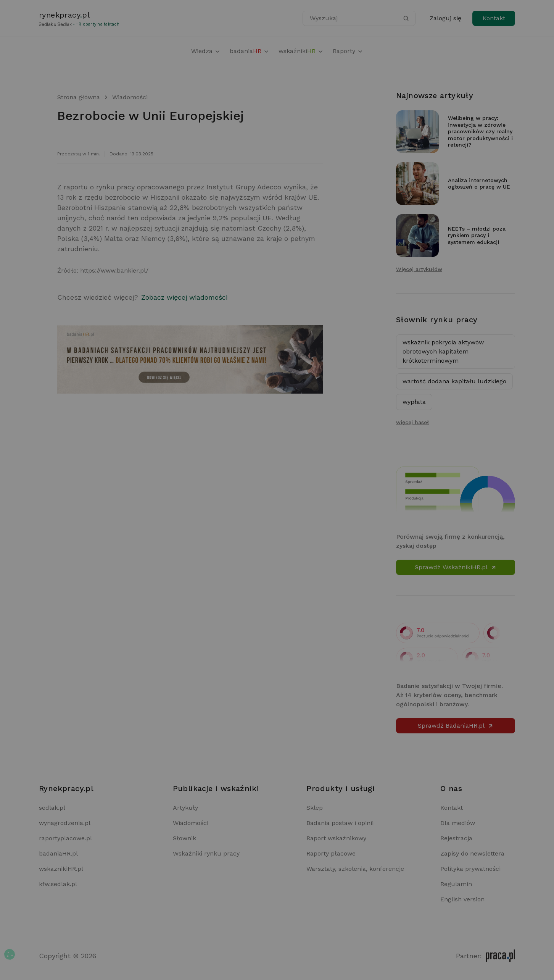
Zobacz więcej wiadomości (184, 297)
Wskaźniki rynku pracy (206, 853)
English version (462, 899)
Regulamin (456, 884)
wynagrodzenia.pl (65, 823)
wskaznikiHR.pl (61, 869)
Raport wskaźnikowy (336, 838)
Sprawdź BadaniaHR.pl (456, 726)
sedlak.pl (52, 808)
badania (250, 51)
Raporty (348, 51)
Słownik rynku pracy (437, 320)
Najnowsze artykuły (435, 95)
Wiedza (206, 51)
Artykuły (185, 808)
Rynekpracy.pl (66, 788)
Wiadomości (130, 97)
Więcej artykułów (419, 269)
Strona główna (79, 97)
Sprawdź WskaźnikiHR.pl (456, 567)
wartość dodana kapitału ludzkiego (454, 381)
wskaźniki (301, 51)
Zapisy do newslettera (472, 853)
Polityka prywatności (470, 869)
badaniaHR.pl (58, 853)
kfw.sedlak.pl (58, 884)
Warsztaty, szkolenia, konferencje (355, 869)
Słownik (184, 838)
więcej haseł (412, 422)
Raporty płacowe (331, 853)
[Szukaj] (406, 18)
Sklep (315, 808)
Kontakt (494, 18)
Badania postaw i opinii (340, 823)
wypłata (414, 402)
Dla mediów (458, 823)
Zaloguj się (445, 18)
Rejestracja (456, 838)
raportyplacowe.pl (65, 838)
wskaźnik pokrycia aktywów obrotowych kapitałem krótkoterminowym (443, 351)
